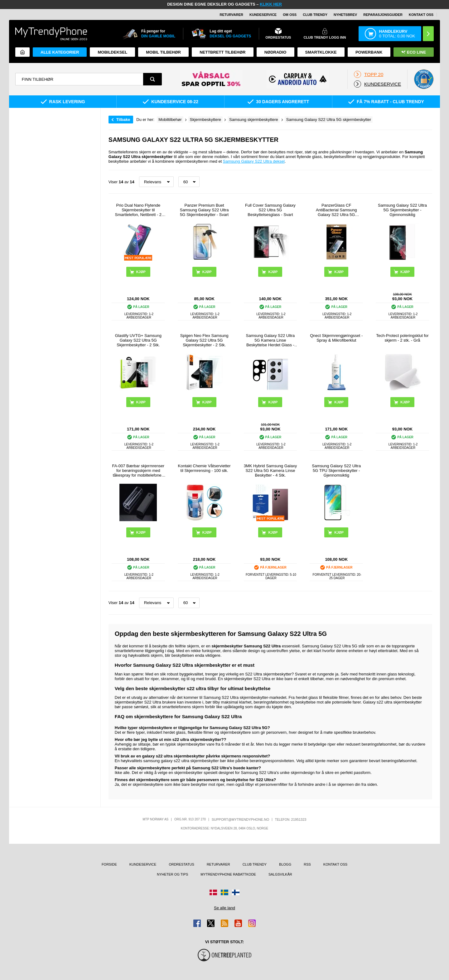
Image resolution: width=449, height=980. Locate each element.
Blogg (285, 864)
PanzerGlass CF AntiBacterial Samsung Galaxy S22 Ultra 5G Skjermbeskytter (336, 210)
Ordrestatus (181, 864)
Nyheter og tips (172, 874)
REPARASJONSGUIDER (383, 15)
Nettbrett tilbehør (222, 52)
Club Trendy (315, 15)
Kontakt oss (421, 15)
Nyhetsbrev (345, 15)
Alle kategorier (60, 52)
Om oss (290, 15)
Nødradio (275, 52)
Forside (109, 864)
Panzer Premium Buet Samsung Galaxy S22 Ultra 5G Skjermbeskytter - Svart (204, 210)
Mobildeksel (112, 52)
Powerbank (369, 52)
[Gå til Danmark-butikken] (213, 892)
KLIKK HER (271, 4)
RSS (307, 864)
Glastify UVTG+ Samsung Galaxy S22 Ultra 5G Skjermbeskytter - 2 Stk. (138, 340)
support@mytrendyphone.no (241, 819)
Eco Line (414, 52)
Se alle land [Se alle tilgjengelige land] (224, 908)
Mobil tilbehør (163, 52)
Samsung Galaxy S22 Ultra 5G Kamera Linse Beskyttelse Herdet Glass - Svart (270, 340)
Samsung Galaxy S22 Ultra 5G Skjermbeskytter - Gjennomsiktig (402, 210)
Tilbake (123, 120)
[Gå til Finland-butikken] (236, 892)
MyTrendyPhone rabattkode (228, 874)
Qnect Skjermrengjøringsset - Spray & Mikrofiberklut (336, 338)
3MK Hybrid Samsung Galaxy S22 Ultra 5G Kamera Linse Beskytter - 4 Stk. (270, 471)
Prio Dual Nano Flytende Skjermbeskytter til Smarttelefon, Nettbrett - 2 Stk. (138, 210)
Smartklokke (321, 52)
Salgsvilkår (280, 874)
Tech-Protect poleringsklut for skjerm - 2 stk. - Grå (402, 338)
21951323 (299, 819)
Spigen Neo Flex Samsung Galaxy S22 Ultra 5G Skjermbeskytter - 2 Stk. (204, 340)
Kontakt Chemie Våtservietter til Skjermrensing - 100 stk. (204, 468)
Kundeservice (263, 15)
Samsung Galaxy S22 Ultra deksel (254, 161)
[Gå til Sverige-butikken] (224, 892)
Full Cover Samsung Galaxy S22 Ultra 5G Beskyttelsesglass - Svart (270, 210)
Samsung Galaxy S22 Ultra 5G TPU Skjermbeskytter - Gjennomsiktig (336, 471)
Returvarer (232, 15)
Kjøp (141, 532)
